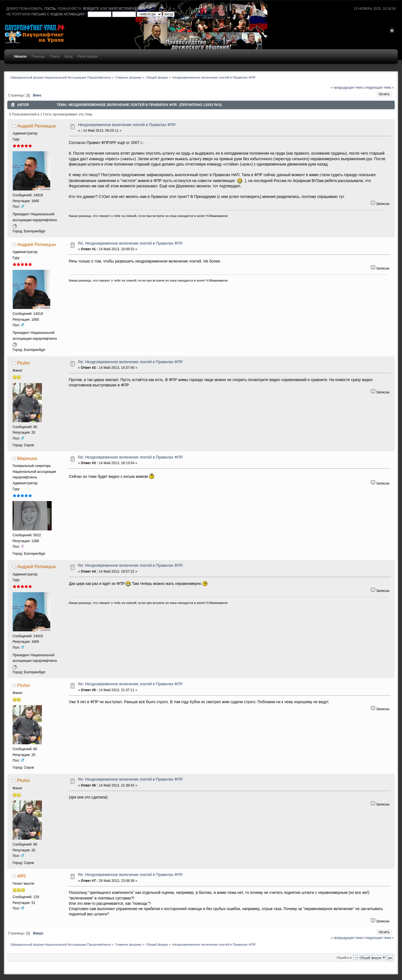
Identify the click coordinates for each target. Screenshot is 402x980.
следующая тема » (379, 88)
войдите (91, 9)
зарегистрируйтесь (127, 9)
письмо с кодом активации (58, 14)
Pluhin (23, 363)
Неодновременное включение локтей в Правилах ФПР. (127, 125)
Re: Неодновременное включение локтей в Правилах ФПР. (130, 243)
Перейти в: (344, 958)
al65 (21, 876)
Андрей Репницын (36, 126)
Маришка (27, 458)
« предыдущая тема (347, 88)
